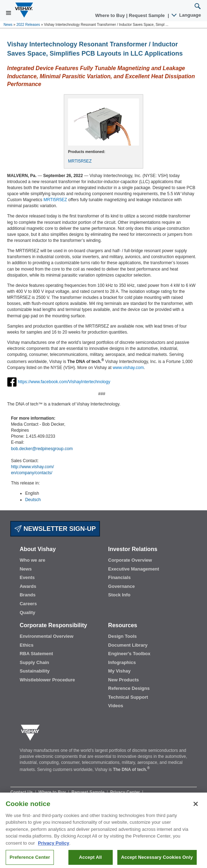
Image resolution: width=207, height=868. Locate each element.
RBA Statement (36, 654)
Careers (28, 604)
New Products (124, 680)
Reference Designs (129, 688)
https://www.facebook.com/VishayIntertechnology (64, 381)
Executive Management (134, 569)
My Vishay (119, 671)
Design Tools (122, 636)
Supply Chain (34, 662)
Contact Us (22, 792)
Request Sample (89, 792)
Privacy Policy (54, 848)
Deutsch (33, 500)
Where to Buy (111, 15)
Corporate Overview (130, 560)
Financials (119, 577)
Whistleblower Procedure (47, 680)
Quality (27, 612)
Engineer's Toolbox (129, 654)
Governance (121, 586)
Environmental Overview (46, 636)
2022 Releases (28, 25)
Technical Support (128, 697)
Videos (116, 706)
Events (27, 577)
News (8, 25)
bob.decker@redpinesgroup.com (42, 449)
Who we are (32, 560)
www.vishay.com (128, 368)
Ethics (26, 645)
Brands (27, 595)
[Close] (196, 809)
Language (187, 15)
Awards (28, 586)
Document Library (128, 645)
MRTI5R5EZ (80, 161)
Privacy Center (126, 792)
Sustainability (35, 671)
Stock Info (119, 595)
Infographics (122, 662)
